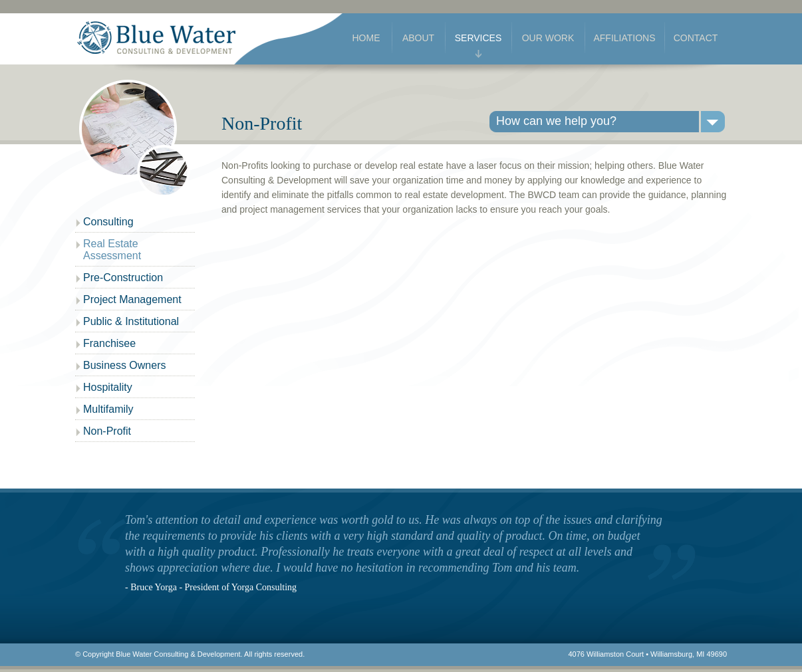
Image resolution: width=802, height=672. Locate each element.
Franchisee (109, 343)
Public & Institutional (131, 321)
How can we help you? (556, 121)
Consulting (108, 222)
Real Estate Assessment (112, 250)
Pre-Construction (123, 278)
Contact (696, 38)
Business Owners (125, 365)
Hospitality (108, 387)
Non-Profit (107, 431)
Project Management (132, 299)
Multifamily (108, 409)
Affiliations (624, 38)
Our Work (548, 38)
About (418, 38)
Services (478, 38)
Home (366, 38)
